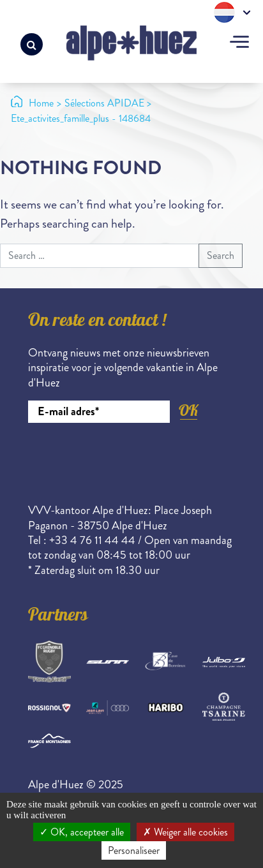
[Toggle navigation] (239, 43)
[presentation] (125, 458)
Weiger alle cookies (185, 832)
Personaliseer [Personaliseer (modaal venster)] (134, 850)
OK (188, 410)
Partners (58, 617)
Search (221, 255)
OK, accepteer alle (82, 832)
